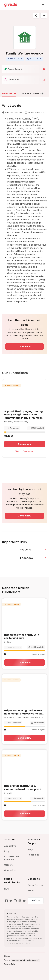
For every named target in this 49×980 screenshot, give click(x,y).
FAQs (31, 850)
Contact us (10, 870)
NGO (7, 889)
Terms (7, 960)
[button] (15, 59)
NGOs (31, 891)
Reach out (33, 855)
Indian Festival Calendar (12, 858)
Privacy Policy (10, 964)
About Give (10, 846)
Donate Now (24, 346)
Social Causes (35, 885)
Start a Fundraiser (25, 451)
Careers (8, 865)
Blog (7, 851)
